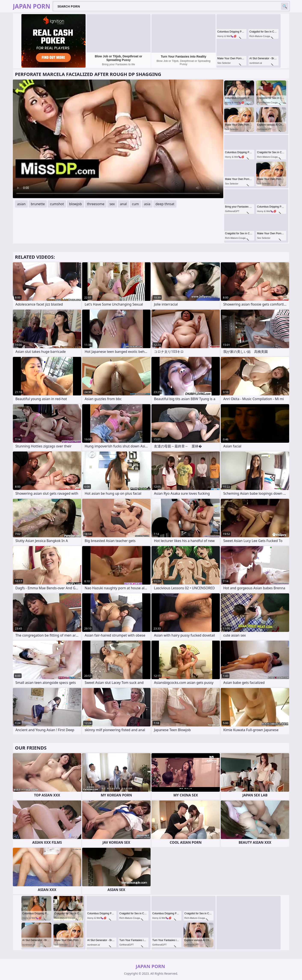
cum (135, 204)
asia (147, 204)
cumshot (57, 204)
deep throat (165, 204)
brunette (38, 204)
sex (112, 204)
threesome (96, 204)
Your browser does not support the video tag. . (118, 139)
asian (21, 204)
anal (123, 204)
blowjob (75, 204)
